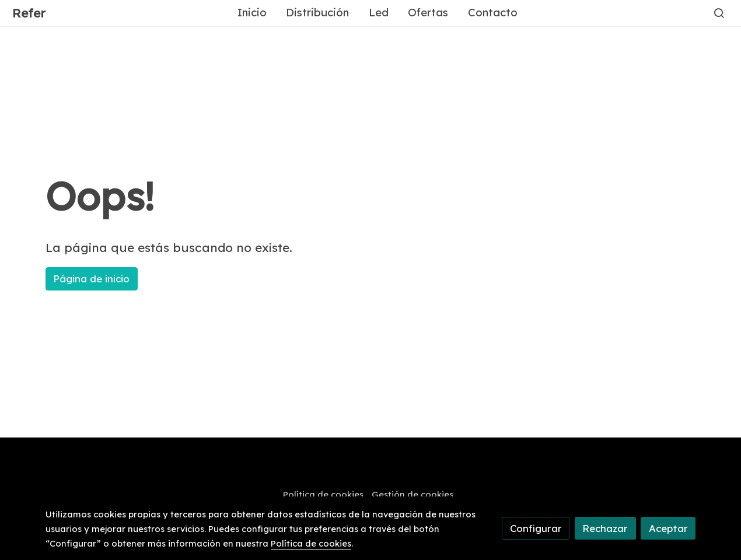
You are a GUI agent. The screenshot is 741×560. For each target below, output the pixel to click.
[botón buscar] (719, 13)
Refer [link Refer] (29, 13)
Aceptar (668, 528)
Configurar (536, 528)
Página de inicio (91, 279)
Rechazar (605, 528)
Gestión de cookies (413, 494)
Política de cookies (323, 494)
